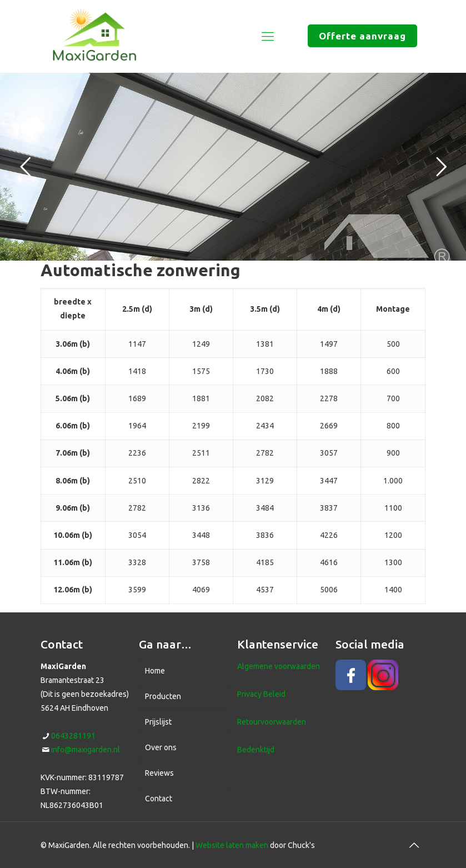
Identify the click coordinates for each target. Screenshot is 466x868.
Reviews (159, 773)
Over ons (161, 747)
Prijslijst (158, 722)
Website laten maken (232, 845)
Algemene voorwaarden (279, 666)
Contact (159, 799)
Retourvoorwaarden (272, 722)
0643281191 (73, 736)
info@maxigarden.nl (86, 750)
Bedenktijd (256, 750)
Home (155, 671)
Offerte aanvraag (362, 36)
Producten (163, 696)
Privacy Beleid (261, 694)
